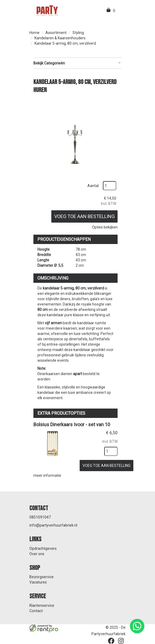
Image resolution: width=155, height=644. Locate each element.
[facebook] (111, 641)
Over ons (37, 554)
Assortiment (56, 33)
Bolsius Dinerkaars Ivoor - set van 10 (72, 424)
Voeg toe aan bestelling (84, 216)
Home (34, 33)
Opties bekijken (105, 227)
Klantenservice (42, 605)
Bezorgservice (42, 577)
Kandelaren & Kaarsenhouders (60, 38)
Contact (36, 611)
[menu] (120, 11)
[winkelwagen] (109, 11)
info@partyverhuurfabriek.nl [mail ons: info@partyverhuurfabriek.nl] (53, 525)
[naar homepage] (47, 10)
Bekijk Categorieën (77, 63)
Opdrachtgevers (43, 548)
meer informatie (47, 475)
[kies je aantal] (111, 451)
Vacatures (38, 582)
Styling (78, 33)
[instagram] (121, 641)
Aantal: (93, 186)
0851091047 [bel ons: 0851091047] (40, 517)
